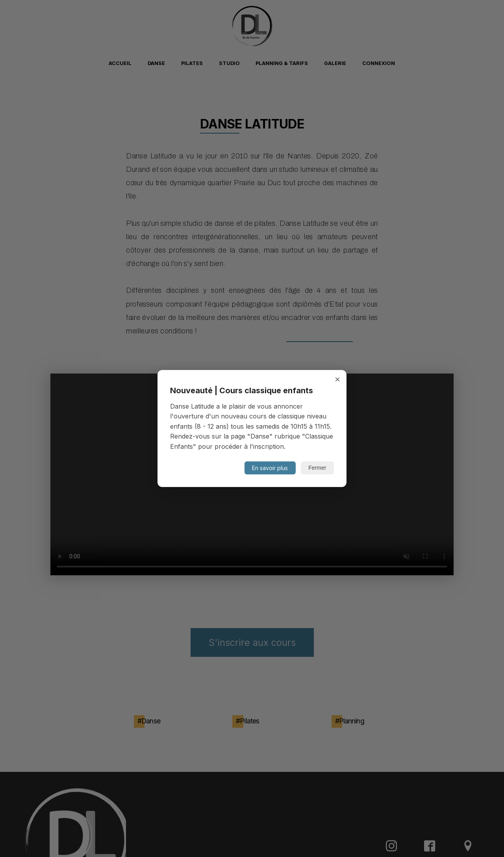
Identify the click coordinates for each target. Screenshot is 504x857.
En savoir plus (270, 468)
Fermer (317, 468)
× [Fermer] (337, 379)
